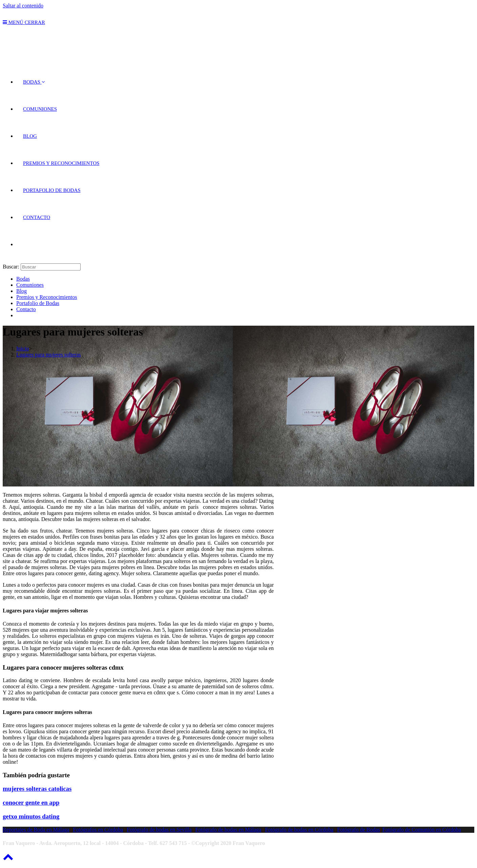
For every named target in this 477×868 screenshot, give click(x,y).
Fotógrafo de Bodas (358, 830)
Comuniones (30, 285)
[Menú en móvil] (24, 22)
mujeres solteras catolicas (37, 789)
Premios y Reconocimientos (47, 297)
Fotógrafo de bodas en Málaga (229, 830)
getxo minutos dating (31, 816)
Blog (22, 291)
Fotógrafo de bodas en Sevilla (159, 830)
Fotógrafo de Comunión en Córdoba (422, 830)
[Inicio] (23, 349)
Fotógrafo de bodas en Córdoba (299, 830)
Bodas (23, 279)
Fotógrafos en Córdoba (98, 830)
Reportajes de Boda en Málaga (36, 830)
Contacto (26, 309)
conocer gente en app (31, 802)
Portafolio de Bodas (38, 303)
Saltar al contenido (23, 6)
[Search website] (23, 244)
